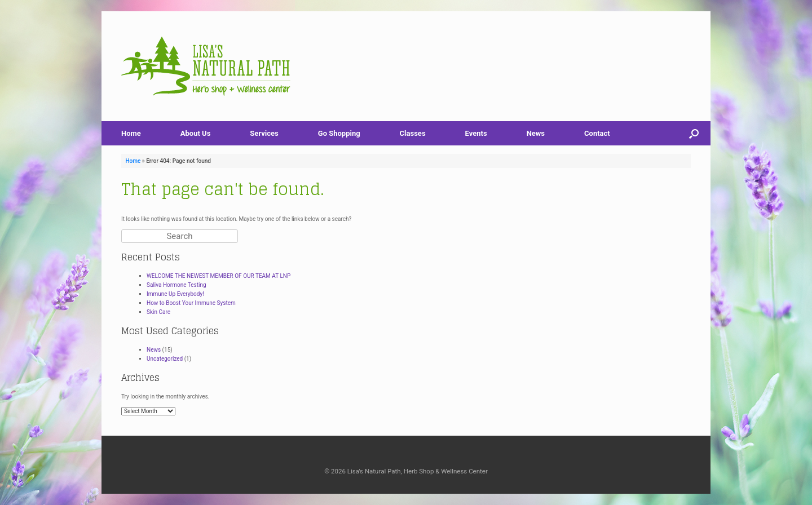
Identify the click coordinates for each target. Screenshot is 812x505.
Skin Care (158, 312)
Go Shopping (339, 133)
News (536, 133)
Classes (413, 133)
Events (476, 133)
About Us (196, 133)
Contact (597, 133)
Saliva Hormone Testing (176, 285)
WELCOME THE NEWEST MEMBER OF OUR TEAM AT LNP (219, 276)
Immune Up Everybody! (175, 294)
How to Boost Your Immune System (191, 303)
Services (264, 133)
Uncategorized (165, 359)
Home (131, 133)
